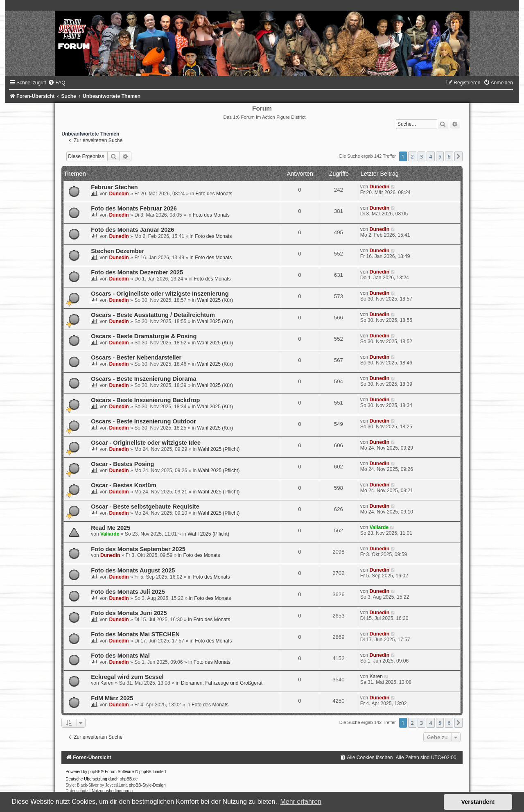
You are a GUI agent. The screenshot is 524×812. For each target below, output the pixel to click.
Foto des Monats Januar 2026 (132, 230)
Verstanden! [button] (478, 802)
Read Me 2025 (111, 528)
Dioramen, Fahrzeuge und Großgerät (222, 683)
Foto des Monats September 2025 (138, 549)
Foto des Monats (214, 194)
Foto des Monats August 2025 (133, 570)
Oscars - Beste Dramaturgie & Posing (144, 336)
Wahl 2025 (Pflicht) (219, 449)
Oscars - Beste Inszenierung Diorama (143, 379)
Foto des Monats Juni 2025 (129, 613)
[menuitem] (56, 83)
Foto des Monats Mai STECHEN (135, 634)
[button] (458, 156)
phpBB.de (129, 779)
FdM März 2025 (112, 698)
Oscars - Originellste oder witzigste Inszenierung (160, 294)
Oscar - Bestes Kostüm (124, 485)
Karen (107, 683)
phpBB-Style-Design (147, 785)
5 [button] (440, 156)
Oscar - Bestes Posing (122, 464)
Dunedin (119, 194)
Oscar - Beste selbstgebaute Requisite (145, 507)
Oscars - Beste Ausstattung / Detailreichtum (153, 315)
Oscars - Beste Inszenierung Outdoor (143, 421)
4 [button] (430, 156)
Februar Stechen (114, 187)
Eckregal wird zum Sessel (127, 677)
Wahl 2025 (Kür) (215, 300)
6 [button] (449, 156)
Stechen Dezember (117, 251)
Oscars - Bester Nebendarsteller (136, 357)
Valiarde (110, 534)
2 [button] (412, 156)
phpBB (95, 772)
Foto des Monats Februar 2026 (134, 208)
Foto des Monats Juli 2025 (128, 592)
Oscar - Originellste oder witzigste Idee (146, 443)
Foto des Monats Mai (120, 656)
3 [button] (421, 156)
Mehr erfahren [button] (301, 802)
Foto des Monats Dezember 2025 (137, 272)
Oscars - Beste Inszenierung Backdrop (145, 400)
